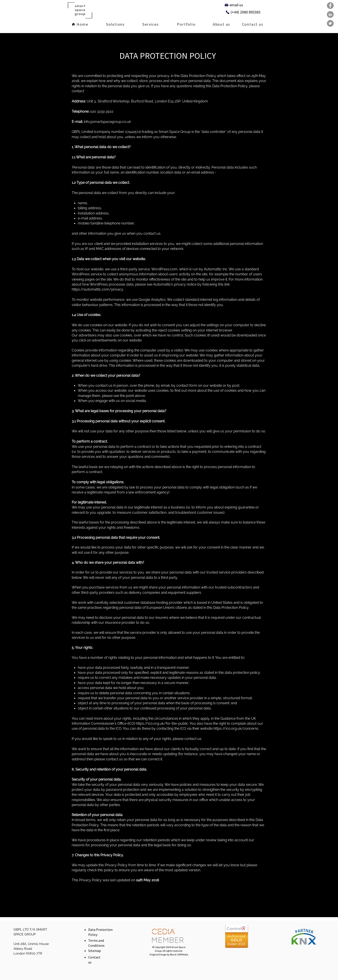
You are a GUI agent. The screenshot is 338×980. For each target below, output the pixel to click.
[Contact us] (253, 25)
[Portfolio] (186, 25)
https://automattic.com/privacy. (98, 289)
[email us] (234, 5)
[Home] (80, 25)
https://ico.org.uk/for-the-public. (162, 723)
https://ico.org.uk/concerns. (236, 728)
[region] (116, 24)
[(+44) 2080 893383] (243, 12)
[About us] (222, 25)
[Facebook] (330, 6)
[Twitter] (330, 23)
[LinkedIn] (330, 14)
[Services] (151, 25)
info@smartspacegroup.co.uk (107, 122)
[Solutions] (116, 25)
